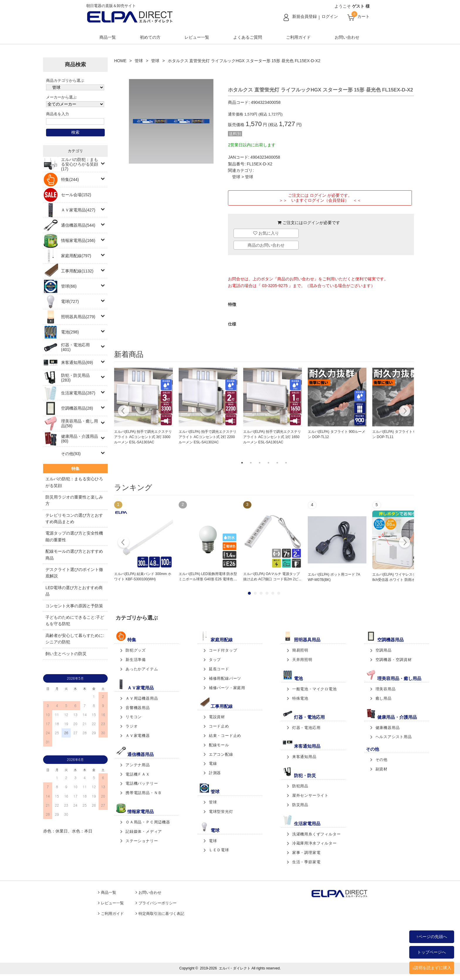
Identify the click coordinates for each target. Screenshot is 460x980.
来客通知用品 (304, 757)
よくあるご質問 (248, 37)
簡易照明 (300, 650)
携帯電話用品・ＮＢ (144, 793)
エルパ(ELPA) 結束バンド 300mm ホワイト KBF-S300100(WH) (143, 577)
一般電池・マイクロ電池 (314, 689)
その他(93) (71, 454)
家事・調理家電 (306, 853)
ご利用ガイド (298, 37)
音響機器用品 (138, 708)
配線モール (219, 745)
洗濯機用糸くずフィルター (317, 834)
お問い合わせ (347, 37)
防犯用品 (300, 786)
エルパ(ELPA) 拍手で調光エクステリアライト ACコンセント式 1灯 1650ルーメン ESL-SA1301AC (272, 437)
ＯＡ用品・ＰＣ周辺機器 (148, 822)
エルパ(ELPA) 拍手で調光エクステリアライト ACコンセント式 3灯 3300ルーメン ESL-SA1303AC (143, 437)
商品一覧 (108, 37)
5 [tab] (277, 463)
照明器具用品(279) (78, 317)
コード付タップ (223, 650)
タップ (215, 660)
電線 (213, 763)
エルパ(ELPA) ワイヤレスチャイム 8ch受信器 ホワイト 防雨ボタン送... (400, 577)
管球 (139, 61)
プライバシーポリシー (158, 903)
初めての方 (150, 37)
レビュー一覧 (197, 37)
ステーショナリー (142, 841)
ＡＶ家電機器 (138, 736)
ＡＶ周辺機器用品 (142, 698)
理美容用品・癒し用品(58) (80, 423)
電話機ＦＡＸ (138, 774)
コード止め (219, 726)
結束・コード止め (225, 736)
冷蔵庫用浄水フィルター (314, 843)
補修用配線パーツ (225, 678)
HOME (120, 61)
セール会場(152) (76, 195)
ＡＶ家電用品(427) (78, 210)
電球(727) (70, 301)
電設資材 (217, 717)
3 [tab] (260, 463)
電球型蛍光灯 (221, 812)
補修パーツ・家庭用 (227, 688)
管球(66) (69, 286)
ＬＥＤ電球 (219, 850)
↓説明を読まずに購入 (432, 968)
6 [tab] (286, 463)
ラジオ (132, 726)
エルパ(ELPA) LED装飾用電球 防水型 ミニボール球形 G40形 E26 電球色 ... (208, 577)
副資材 (382, 769)
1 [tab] (242, 463)
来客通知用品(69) (77, 362)
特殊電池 (300, 698)
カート (363, 16)
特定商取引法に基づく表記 (161, 914)
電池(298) (70, 332)
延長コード (219, 669)
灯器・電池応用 (306, 728)
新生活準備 (136, 660)
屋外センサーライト (310, 795)
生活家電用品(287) (78, 393)
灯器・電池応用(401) (75, 347)
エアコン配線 (221, 754)
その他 (382, 760)
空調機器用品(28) (77, 408)
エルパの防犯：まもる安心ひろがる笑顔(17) (80, 164)
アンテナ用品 (138, 765)
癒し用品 (384, 698)
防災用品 (300, 805)
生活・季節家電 (306, 862)
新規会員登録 (305, 16)
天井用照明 (302, 660)
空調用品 (384, 650)
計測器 (215, 773)
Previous (124, 412)
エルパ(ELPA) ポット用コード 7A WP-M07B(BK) (334, 577)
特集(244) (70, 179)
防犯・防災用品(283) (75, 378)
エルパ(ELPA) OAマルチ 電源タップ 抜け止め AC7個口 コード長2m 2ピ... (272, 577)
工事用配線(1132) (77, 271)
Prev (124, 543)
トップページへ (432, 952)
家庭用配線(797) (76, 256)
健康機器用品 (388, 728)
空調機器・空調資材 (394, 660)
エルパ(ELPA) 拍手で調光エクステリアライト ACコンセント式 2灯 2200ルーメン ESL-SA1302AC (208, 437)
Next (404, 412)
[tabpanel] (143, 406)
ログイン (330, 16)
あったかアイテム (142, 669)
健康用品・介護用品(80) (80, 439)
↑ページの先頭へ (432, 937)
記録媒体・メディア (144, 831)
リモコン (134, 717)
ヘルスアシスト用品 (394, 737)
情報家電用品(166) (78, 240)
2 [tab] (251, 463)
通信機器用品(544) (78, 225)
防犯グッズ (136, 650)
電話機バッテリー (142, 783)
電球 (213, 841)
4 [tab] (268, 463)
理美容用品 (386, 689)
